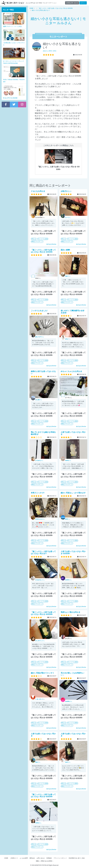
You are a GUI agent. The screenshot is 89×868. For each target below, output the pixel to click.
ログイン (83, 3)
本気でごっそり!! (38, 493)
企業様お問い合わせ (72, 3)
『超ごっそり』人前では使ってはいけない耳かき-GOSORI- (43, 251)
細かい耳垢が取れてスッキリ (42, 673)
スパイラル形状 (43, 239)
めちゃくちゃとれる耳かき (71, 371)
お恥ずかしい (66, 191)
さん (68, 217)
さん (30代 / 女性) (50, 51)
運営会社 (32, 858)
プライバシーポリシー (60, 858)
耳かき (34, 239)
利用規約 (49, 858)
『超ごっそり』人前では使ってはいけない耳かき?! (43, 552)
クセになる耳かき (38, 191)
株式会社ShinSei (51, 244)
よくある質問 (24, 858)
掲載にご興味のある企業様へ (45, 861)
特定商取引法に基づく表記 (77, 858)
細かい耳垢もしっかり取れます (73, 493)
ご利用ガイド (14, 858)
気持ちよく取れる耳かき (71, 612)
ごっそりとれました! (39, 311)
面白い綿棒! (65, 250)
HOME (6, 858)
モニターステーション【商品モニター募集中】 (13, 3)
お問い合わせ (41, 858)
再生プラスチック (38, 242)
